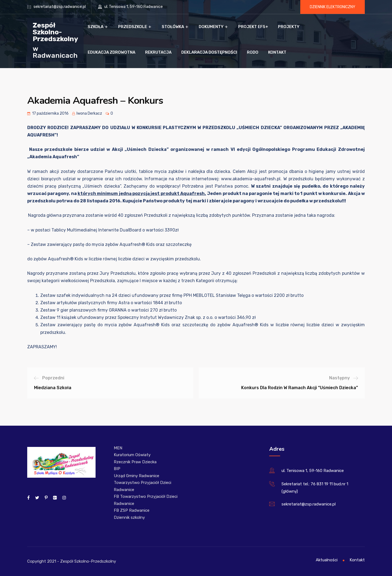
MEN (118, 448)
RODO (253, 52)
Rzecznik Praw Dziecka (135, 462)
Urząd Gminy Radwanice (137, 476)
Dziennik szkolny (129, 517)
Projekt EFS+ (253, 27)
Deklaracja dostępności (209, 52)
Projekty (289, 27)
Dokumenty (211, 27)
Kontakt (277, 52)
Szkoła (96, 27)
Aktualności (327, 560)
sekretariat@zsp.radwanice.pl (60, 7)
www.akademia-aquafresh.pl (251, 179)
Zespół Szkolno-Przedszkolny (55, 32)
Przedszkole (133, 27)
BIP (117, 469)
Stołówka (173, 27)
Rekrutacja (158, 52)
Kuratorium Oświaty (132, 455)
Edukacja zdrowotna (111, 52)
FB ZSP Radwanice (132, 510)
